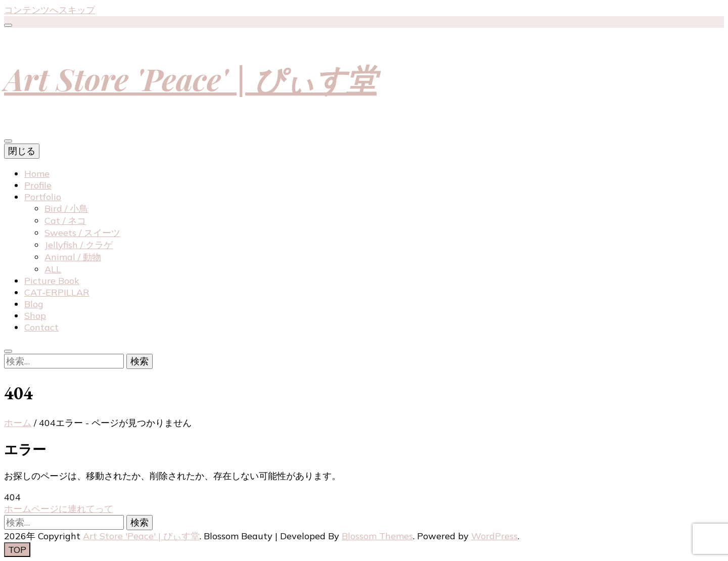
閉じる (22, 151)
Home (37, 174)
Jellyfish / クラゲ (79, 245)
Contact (41, 327)
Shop (35, 316)
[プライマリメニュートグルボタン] (8, 141)
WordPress (494, 536)
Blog (34, 304)
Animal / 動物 (73, 257)
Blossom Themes (377, 536)
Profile (38, 185)
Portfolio (43, 197)
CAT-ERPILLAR (57, 292)
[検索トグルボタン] (8, 351)
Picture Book (52, 281)
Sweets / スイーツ (82, 233)
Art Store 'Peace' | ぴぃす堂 (190, 78)
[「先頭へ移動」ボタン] (17, 550)
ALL (53, 269)
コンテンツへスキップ (50, 10)
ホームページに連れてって (59, 509)
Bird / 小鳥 (66, 208)
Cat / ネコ (65, 221)
